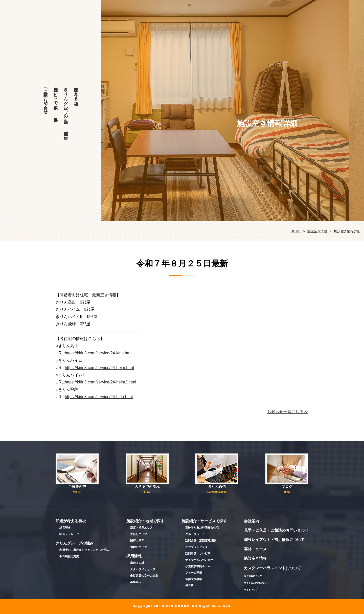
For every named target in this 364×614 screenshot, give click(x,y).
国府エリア (137, 540)
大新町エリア (139, 534)
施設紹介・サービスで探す (56, 96)
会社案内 (252, 521)
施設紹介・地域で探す (66, 133)
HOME (295, 231)
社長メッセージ (69, 534)
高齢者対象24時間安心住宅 (202, 528)
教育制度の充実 (69, 556)
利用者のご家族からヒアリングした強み (84, 550)
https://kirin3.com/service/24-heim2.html (100, 382)
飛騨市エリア (139, 547)
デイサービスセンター (199, 560)
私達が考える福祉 (76, 92)
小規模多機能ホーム (198, 566)
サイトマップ (251, 590)
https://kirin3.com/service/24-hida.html (99, 397)
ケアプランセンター (198, 547)
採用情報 (56, 111)
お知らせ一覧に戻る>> (288, 412)
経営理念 (65, 528)
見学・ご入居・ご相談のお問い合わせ (276, 530)
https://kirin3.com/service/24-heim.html (99, 368)
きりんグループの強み (66, 103)
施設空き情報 (317, 231)
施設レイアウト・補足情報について (274, 540)
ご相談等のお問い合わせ (46, 98)
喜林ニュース (255, 549)
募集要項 (136, 582)
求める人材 (137, 563)
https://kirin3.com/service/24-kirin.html (99, 353)
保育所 (189, 585)
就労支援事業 (194, 579)
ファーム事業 (194, 573)
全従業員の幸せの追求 (144, 576)
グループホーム (195, 534)
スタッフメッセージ (143, 569)
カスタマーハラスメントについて (272, 568)
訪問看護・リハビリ (198, 553)
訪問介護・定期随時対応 (201, 540)
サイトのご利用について (256, 583)
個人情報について (253, 576)
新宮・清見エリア (141, 528)
